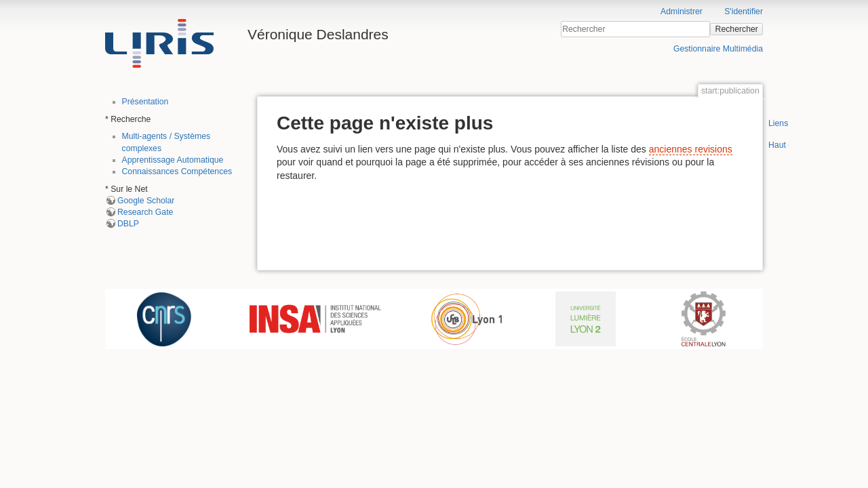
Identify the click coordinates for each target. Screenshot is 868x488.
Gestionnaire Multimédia (718, 49)
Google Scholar (146, 201)
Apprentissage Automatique (173, 160)
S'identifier (744, 12)
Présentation (145, 102)
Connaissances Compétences (177, 171)
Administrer (682, 12)
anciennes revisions (691, 149)
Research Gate (145, 212)
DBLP (128, 224)
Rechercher (737, 29)
